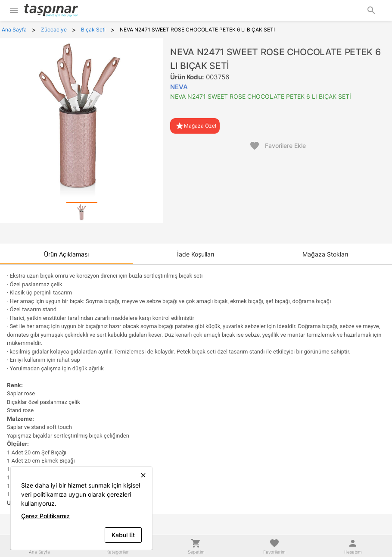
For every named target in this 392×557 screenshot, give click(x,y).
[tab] (82, 213)
